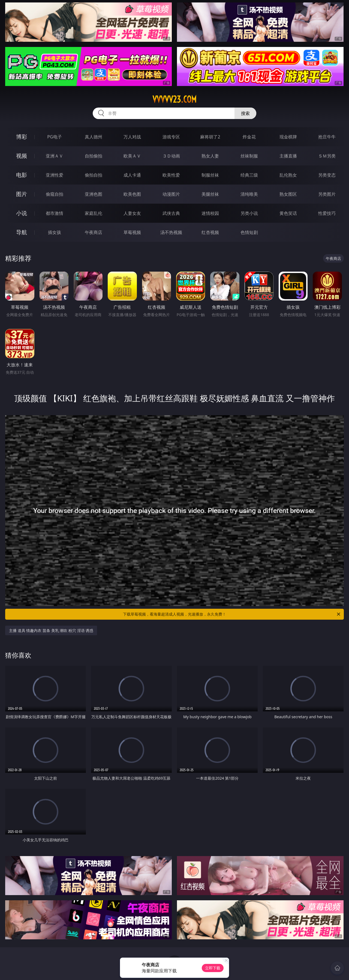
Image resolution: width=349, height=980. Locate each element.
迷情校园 (210, 213)
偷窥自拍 (55, 194)
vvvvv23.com (174, 99)
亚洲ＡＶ (55, 156)
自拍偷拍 (94, 156)
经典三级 (249, 175)
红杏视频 (210, 232)
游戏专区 (171, 137)
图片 (22, 194)
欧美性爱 (171, 175)
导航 (22, 232)
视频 (22, 156)
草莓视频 (132, 232)
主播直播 (288, 156)
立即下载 (213, 968)
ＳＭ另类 (327, 156)
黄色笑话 (288, 213)
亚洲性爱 (55, 175)
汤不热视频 (171, 232)
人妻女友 (132, 213)
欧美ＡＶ (132, 156)
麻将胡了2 (210, 137)
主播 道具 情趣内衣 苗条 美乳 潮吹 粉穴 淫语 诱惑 (51, 630)
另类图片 (327, 194)
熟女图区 (288, 194)
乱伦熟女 (288, 175)
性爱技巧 (327, 213)
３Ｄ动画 (171, 156)
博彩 (22, 137)
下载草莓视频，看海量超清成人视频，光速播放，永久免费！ (232, 614)
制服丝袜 (210, 175)
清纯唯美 (249, 194)
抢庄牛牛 (327, 137)
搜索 (245, 113)
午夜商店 (94, 232)
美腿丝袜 (210, 194)
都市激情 (55, 213)
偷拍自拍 (94, 175)
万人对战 (132, 137)
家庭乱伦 (94, 213)
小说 (22, 213)
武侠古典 (171, 213)
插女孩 (55, 232)
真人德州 (94, 137)
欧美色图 (132, 194)
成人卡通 (132, 175)
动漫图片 (171, 194)
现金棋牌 (288, 137)
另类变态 (327, 175)
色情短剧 (249, 232)
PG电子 (54, 137)
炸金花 (249, 137)
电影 (22, 175)
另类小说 (249, 213)
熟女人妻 (210, 156)
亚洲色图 (94, 194)
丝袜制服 (249, 156)
